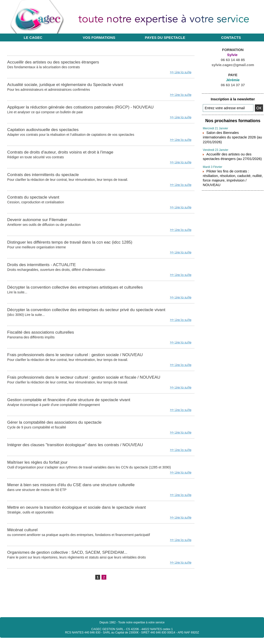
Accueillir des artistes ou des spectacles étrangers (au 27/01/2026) (232, 149)
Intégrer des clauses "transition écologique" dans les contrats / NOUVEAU (86, 449)
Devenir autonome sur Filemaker (42, 221)
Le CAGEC (33, 37)
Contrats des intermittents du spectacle (49, 176)
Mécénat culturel (25, 535)
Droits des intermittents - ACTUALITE (47, 267)
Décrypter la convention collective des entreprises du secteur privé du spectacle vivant (99, 312)
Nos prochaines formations (233, 120)
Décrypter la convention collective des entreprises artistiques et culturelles (86, 290)
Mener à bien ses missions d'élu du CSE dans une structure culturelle (81, 489)
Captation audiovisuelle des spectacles (49, 130)
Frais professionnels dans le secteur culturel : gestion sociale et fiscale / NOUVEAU (96, 381)
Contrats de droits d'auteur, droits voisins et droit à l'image (69, 153)
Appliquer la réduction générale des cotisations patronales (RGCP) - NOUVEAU (92, 108)
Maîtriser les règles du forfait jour (42, 467)
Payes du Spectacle (165, 37)
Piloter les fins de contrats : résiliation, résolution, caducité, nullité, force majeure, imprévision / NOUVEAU (232, 167)
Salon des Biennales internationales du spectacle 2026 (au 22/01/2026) (231, 133)
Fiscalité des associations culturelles (46, 335)
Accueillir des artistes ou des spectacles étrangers (60, 62)
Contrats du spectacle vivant (37, 199)
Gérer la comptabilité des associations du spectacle (62, 426)
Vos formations (99, 37)
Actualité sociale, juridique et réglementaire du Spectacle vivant (74, 85)
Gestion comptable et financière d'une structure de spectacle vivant (78, 403)
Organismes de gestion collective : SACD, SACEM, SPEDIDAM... (77, 558)
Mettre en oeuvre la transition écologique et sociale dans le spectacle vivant (87, 512)
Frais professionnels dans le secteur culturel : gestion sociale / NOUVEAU (86, 358)
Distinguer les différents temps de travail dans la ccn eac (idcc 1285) (80, 244)
